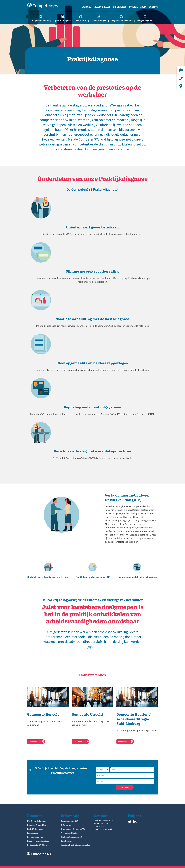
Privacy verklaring (69, 833)
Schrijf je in (124, 787)
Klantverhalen (102, 7)
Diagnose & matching (41, 21)
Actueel (133, 7)
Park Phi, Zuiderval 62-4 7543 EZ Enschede (181, 86)
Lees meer (33, 742)
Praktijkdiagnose (63, 21)
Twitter (130, 821)
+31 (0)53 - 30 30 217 (181, 78)
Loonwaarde (81, 21)
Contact (153, 7)
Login (143, 7)
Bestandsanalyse (99, 21)
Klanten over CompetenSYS (73, 829)
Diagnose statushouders (122, 21)
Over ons (86, 7)
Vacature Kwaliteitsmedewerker (75, 845)
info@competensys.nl (181, 70)
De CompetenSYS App (37, 845)
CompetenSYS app (145, 21)
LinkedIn (135, 821)
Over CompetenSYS (69, 821)
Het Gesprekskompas (37, 821)
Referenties (120, 7)
